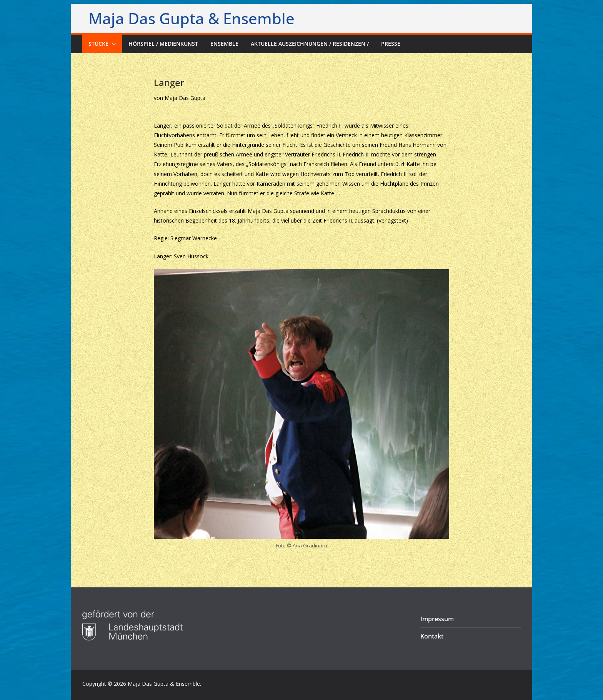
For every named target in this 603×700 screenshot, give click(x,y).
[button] (112, 44)
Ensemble (224, 44)
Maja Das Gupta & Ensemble (192, 18)
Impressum (437, 619)
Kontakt (432, 636)
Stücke (98, 44)
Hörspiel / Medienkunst (163, 44)
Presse (391, 44)
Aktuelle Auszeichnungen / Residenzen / (310, 44)
